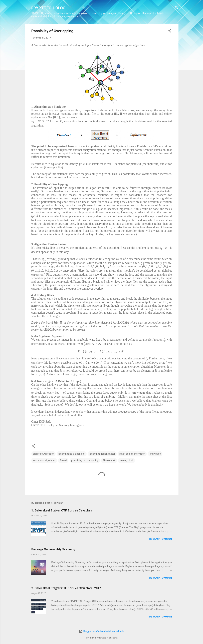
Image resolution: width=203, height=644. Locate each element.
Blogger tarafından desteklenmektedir (101, 631)
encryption (155, 454)
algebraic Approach (43, 454)
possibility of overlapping (85, 460)
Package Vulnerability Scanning (53, 549)
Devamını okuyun (161, 539)
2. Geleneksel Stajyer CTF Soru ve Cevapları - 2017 (66, 588)
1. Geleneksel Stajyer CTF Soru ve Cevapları (62, 510)
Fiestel (63, 460)
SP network (109, 460)
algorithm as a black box (72, 454)
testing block (127, 460)
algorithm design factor (102, 454)
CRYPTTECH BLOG (48, 8)
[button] (170, 31)
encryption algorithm (44, 460)
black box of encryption (132, 454)
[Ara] (176, 8)
